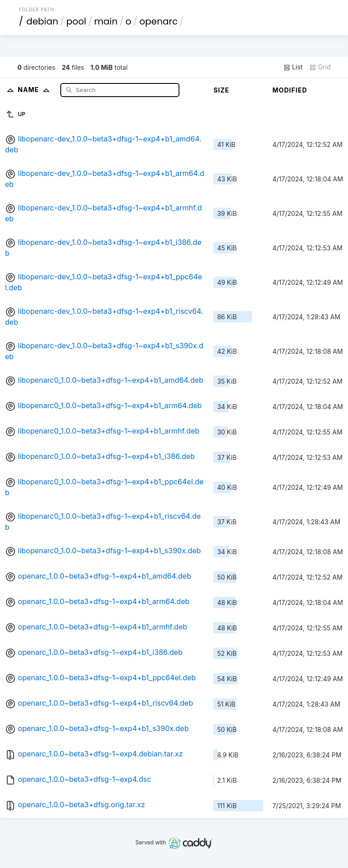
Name (36, 90)
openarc (158, 21)
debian (42, 21)
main (106, 21)
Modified (290, 90)
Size (221, 90)
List (293, 67)
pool (76, 21)
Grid (320, 67)
